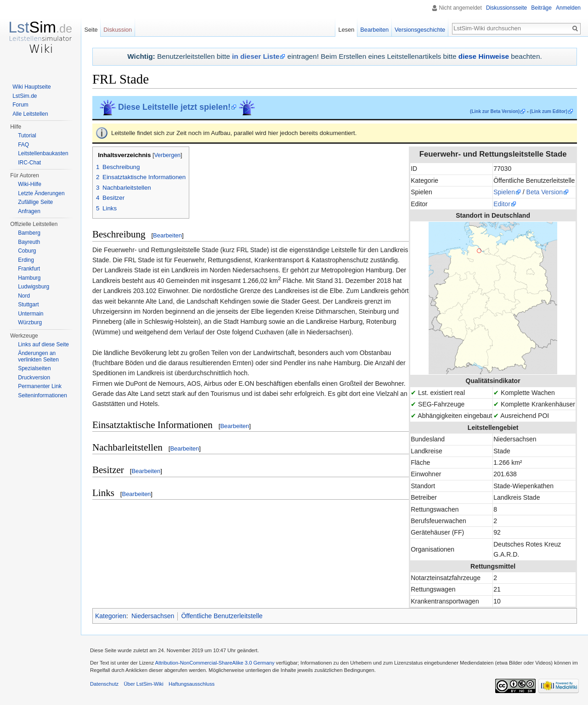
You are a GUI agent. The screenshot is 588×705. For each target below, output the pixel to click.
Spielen (504, 192)
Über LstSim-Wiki (143, 684)
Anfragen (29, 211)
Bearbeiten (167, 235)
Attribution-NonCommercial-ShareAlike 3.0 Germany (215, 663)
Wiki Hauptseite (31, 87)
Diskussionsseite (506, 8)
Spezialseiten (34, 368)
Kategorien (111, 616)
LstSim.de (25, 96)
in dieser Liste (256, 56)
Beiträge (541, 8)
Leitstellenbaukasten (43, 153)
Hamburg (29, 278)
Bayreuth (29, 242)
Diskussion (118, 30)
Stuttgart (28, 305)
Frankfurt (29, 269)
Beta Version (545, 192)
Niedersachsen (153, 616)
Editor (502, 204)
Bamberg (29, 233)
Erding (26, 260)
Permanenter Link (40, 386)
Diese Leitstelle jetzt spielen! (174, 107)
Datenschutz (104, 684)
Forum (20, 105)
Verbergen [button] (167, 155)
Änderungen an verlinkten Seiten (38, 356)
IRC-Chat (29, 163)
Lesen (347, 30)
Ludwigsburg (34, 287)
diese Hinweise (484, 56)
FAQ (23, 145)
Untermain (31, 314)
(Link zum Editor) (548, 111)
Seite (91, 30)
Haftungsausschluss (192, 684)
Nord (24, 296)
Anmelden (568, 8)
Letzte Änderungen (41, 193)
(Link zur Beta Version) (495, 111)
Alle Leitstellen (30, 114)
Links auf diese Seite (43, 344)
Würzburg (30, 322)
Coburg (27, 251)
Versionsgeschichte (420, 30)
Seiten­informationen (42, 395)
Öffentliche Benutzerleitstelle (222, 616)
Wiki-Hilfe (30, 184)
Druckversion (34, 378)
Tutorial (27, 135)
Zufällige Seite (35, 202)
